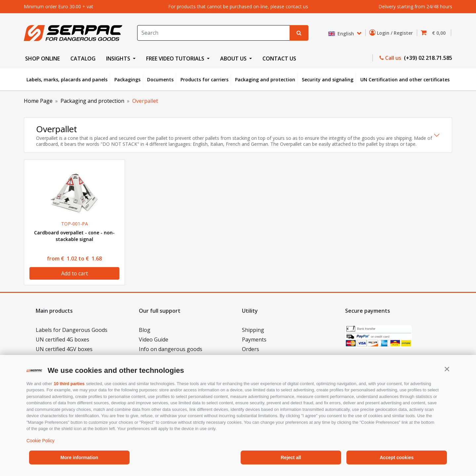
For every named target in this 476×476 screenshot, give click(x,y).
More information (79, 457)
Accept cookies (397, 457)
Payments (254, 339)
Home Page (38, 101)
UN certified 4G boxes (62, 339)
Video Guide (154, 339)
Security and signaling (328, 79)
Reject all (291, 457)
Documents (160, 79)
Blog (145, 330)
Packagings (127, 79)
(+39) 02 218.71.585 (427, 58)
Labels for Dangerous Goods (72, 330)
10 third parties (69, 384)
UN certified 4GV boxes (64, 349)
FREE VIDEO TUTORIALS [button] (176, 59)
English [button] (342, 34)
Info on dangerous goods (171, 349)
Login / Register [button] (392, 33)
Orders (251, 349)
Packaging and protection (265, 79)
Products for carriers (204, 79)
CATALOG (83, 59)
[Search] (214, 33)
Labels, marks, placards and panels (67, 79)
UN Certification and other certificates (405, 79)
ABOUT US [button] (234, 59)
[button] (447, 369)
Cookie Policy (40, 441)
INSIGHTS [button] (119, 59)
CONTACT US (279, 59)
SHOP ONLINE (42, 59)
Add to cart (75, 273)
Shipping (253, 330)
